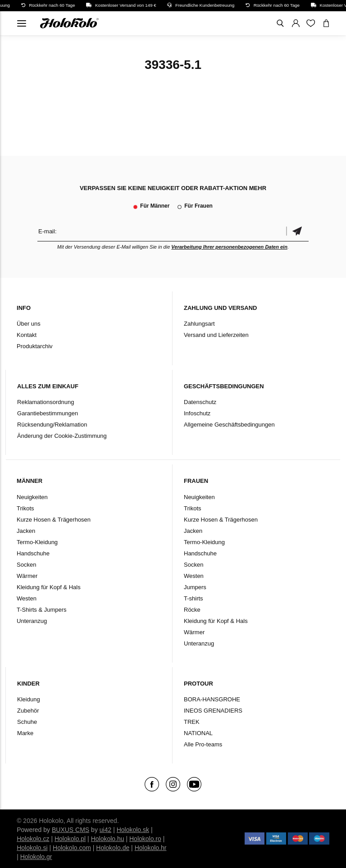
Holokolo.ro (145, 839)
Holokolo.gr (36, 857)
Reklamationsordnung (46, 402)
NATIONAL (198, 733)
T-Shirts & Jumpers (42, 610)
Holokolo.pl (70, 839)
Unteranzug (32, 621)
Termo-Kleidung (37, 542)
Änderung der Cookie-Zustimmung (62, 436)
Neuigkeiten (32, 497)
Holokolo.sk (133, 830)
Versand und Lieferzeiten (216, 335)
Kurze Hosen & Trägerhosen (54, 520)
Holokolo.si (32, 848)
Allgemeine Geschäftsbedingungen (229, 425)
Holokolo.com (72, 848)
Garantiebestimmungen (48, 413)
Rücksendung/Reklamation (52, 425)
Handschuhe (33, 553)
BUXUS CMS (71, 830)
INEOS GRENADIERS (213, 711)
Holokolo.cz (33, 839)
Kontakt (27, 335)
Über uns (29, 324)
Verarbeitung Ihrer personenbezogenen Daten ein (229, 247)
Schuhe (27, 722)
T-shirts (193, 598)
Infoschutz (197, 413)
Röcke (192, 610)
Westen (27, 598)
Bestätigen (297, 231)
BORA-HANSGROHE (212, 699)
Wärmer (27, 576)
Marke (25, 733)
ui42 (105, 830)
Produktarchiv (34, 346)
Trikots (25, 508)
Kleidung (29, 699)
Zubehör (28, 711)
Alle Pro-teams (203, 744)
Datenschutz (200, 402)
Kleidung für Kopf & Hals (49, 587)
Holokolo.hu (108, 839)
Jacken (26, 531)
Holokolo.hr (151, 848)
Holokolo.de (113, 848)
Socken (26, 565)
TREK (192, 722)
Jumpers (195, 587)
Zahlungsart (199, 324)
